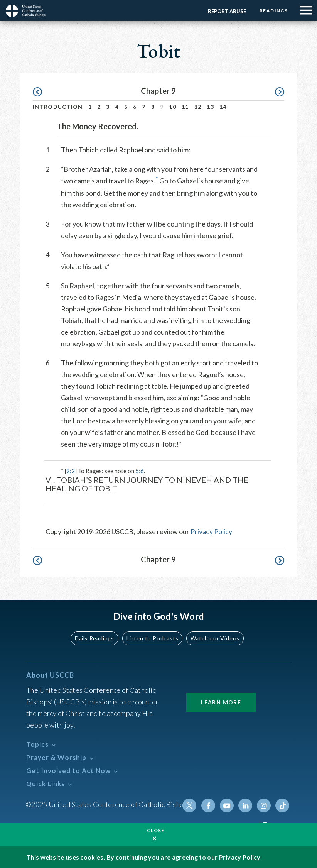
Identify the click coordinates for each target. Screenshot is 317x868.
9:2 (71, 471)
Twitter (190, 805)
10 (173, 107)
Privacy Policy (211, 531)
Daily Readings (95, 638)
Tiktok (282, 805)
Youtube (227, 805)
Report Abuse (227, 11)
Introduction (58, 107)
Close (156, 830)
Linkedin (245, 805)
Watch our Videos (215, 638)
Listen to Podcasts (153, 638)
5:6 (140, 471)
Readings (274, 11)
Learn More (221, 702)
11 (185, 107)
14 (223, 107)
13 (210, 107)
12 (198, 107)
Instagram (264, 805)
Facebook (208, 805)
